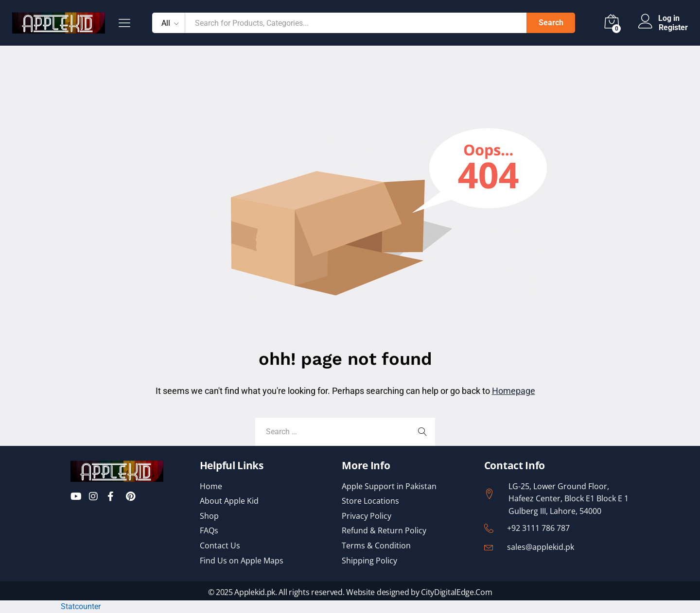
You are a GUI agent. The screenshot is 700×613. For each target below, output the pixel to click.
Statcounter (81, 606)
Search (551, 23)
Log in (659, 18)
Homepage (514, 391)
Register (673, 27)
